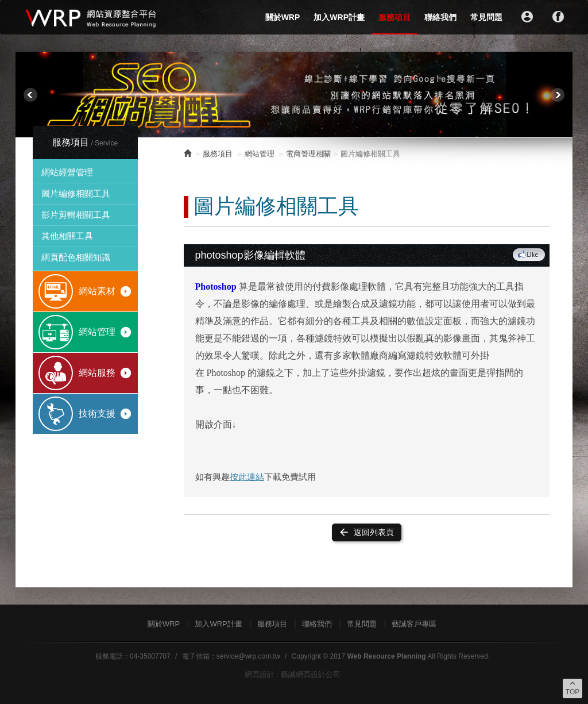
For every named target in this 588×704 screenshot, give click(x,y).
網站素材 (105, 291)
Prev (30, 95)
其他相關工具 (67, 236)
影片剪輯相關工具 (76, 215)
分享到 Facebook (529, 255)
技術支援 (105, 414)
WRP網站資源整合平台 (92, 17)
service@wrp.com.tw (248, 656)
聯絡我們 (440, 17)
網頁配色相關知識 (76, 257)
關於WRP (283, 17)
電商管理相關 (308, 154)
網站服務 (105, 373)
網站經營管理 (67, 172)
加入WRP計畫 (339, 17)
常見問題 (486, 17)
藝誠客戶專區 (414, 624)
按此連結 (247, 477)
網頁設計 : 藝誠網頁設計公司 (293, 674)
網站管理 (105, 332)
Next (558, 95)
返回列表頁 (366, 532)
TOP (572, 687)
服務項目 (394, 17)
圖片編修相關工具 (76, 193)
